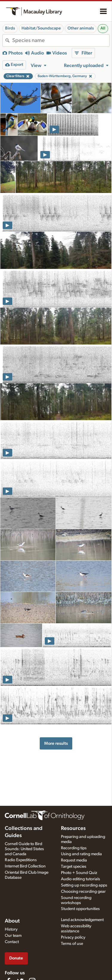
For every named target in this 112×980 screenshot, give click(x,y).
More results (56, 743)
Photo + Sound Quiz (79, 873)
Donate (16, 958)
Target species (74, 867)
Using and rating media (81, 854)
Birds (10, 28)
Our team (13, 936)
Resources (73, 828)
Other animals (81, 28)
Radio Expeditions (21, 860)
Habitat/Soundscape (41, 28)
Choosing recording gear (83, 892)
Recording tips (74, 848)
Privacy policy (73, 937)
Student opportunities (80, 909)
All (103, 28)
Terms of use (72, 944)
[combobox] (61, 40)
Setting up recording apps (84, 885)
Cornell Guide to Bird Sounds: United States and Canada (24, 849)
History (11, 929)
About (12, 921)
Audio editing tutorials (80, 879)
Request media (74, 860)
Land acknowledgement (82, 920)
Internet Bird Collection (25, 866)
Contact (12, 942)
